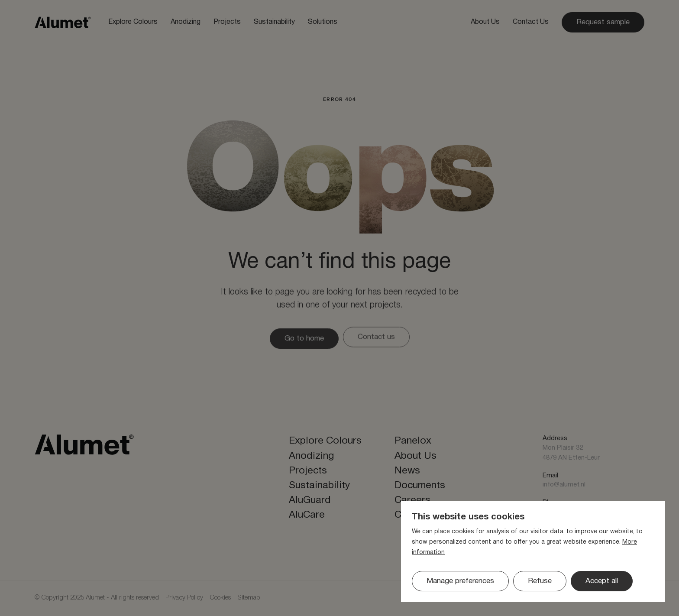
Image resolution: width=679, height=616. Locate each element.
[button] (540, 581)
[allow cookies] (602, 581)
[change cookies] (460, 581)
